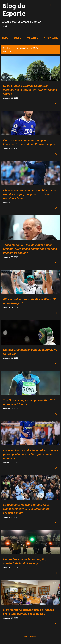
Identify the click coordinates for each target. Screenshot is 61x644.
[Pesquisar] (51, 5)
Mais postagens (31, 637)
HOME (5, 38)
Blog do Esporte (14, 10)
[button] (56, 103)
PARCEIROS (32, 38)
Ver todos (8, 51)
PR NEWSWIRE (51, 38)
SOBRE (17, 38)
